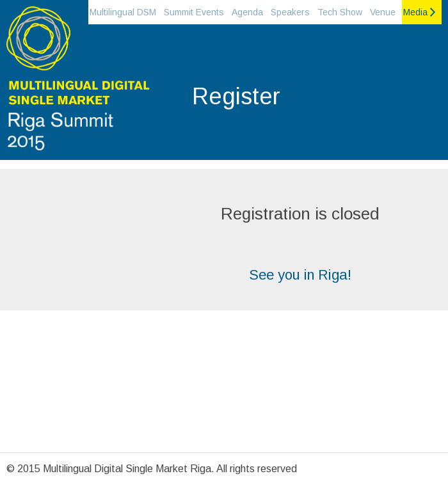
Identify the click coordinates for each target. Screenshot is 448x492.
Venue (383, 12)
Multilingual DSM (123, 12)
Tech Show (340, 12)
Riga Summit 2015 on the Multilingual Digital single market (77, 83)
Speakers (290, 12)
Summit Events (194, 12)
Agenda (247, 12)
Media (415, 12)
